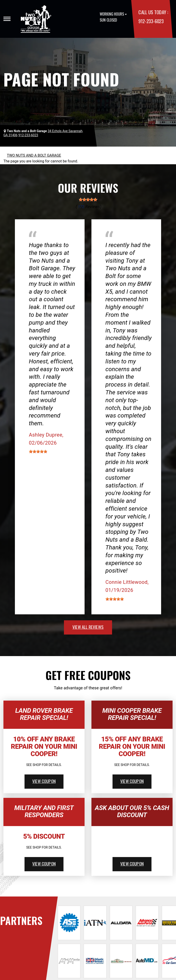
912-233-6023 (151, 21)
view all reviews (88, 627)
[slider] (88, 200)
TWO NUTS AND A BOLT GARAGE (34, 155)
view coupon (44, 781)
